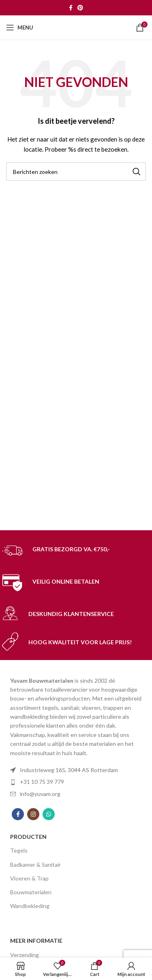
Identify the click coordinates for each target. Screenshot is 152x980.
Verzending (25, 955)
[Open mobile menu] (20, 28)
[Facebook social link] (71, 8)
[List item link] (76, 782)
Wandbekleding (30, 906)
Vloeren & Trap (29, 878)
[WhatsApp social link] (49, 814)
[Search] (76, 171)
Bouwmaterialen (31, 892)
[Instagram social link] (33, 814)
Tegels (19, 850)
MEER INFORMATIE (36, 941)
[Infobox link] (76, 550)
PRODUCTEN (28, 837)
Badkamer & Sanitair (35, 865)
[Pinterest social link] (80, 8)
